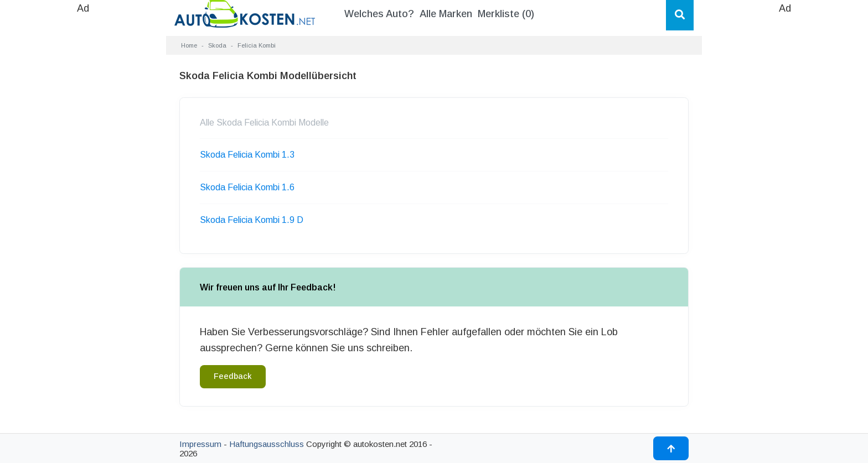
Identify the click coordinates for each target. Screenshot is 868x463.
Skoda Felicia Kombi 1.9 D (252, 220)
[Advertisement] (83, 183)
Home (189, 45)
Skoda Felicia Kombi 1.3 (247, 155)
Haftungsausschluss (267, 444)
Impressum (200, 444)
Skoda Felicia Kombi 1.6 (247, 187)
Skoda (217, 45)
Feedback (233, 376)
